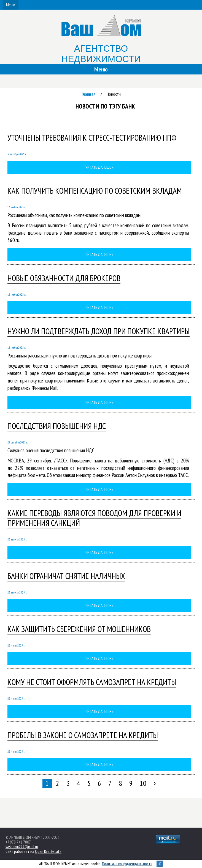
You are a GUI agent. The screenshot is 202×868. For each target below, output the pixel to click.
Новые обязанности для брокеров (64, 278)
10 (143, 783)
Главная (89, 94)
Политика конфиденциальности (127, 864)
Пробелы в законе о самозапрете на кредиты (83, 735)
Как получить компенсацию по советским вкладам (95, 191)
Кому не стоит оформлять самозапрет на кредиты (92, 682)
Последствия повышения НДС (57, 426)
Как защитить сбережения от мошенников (79, 629)
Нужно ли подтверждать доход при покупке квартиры (99, 331)
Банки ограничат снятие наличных (66, 576)
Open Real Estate (48, 851)
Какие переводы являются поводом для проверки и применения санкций (94, 518)
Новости (114, 94)
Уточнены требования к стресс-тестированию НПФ (92, 138)
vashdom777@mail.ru (22, 847)
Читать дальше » (99, 167)
